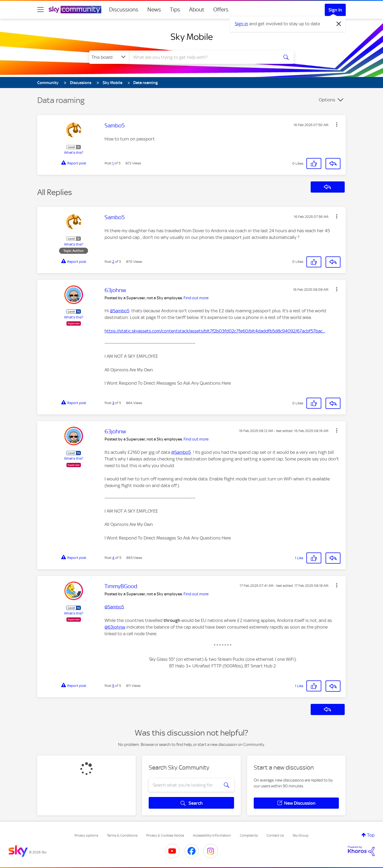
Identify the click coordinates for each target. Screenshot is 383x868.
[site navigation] (40, 10)
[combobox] (203, 57)
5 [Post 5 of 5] (113, 686)
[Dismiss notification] (339, 24)
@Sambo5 (120, 311)
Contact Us (275, 835)
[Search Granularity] (109, 57)
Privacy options (86, 835)
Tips (175, 10)
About (197, 10)
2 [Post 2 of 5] (113, 262)
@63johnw (115, 627)
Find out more (196, 298)
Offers (221, 10)
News (154, 10)
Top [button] (371, 835)
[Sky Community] (75, 10)
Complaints (249, 835)
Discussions (124, 10)
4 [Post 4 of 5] (113, 558)
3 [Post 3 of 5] (113, 403)
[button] (337, 124)
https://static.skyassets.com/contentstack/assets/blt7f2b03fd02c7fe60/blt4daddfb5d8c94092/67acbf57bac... (215, 331)
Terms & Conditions (122, 835)
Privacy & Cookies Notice (165, 835)
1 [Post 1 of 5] (113, 163)
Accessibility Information (212, 835)
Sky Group (301, 835)
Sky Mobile (192, 37)
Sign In (335, 10)
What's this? (74, 153)
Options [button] (327, 100)
